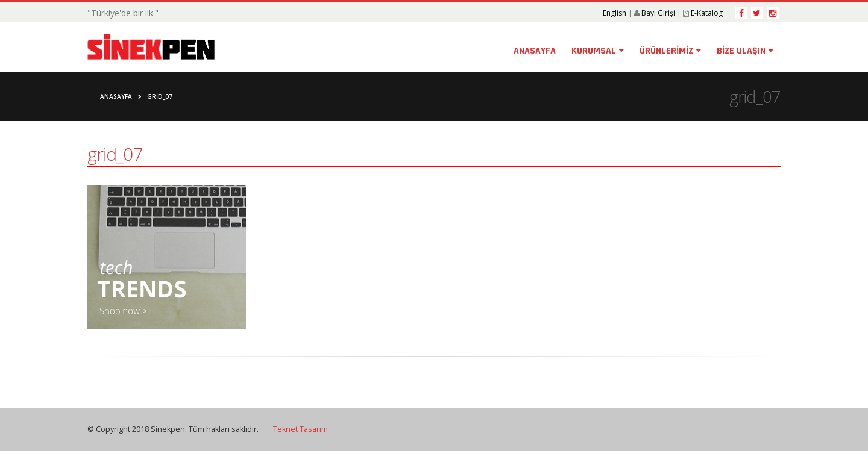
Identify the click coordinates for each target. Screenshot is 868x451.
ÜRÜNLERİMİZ (666, 51)
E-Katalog (707, 13)
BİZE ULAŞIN (741, 51)
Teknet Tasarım (300, 429)
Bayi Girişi (658, 13)
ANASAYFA (535, 51)
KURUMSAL (594, 51)
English (615, 13)
